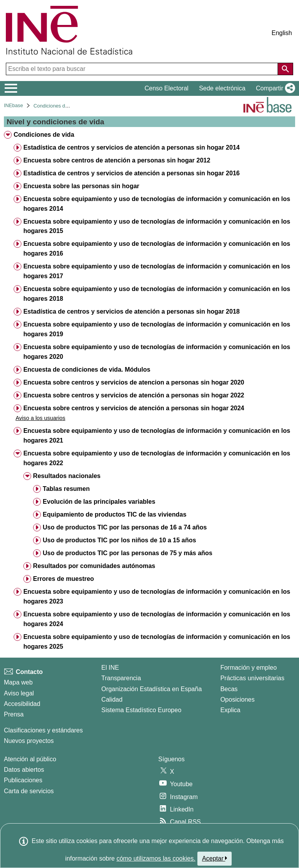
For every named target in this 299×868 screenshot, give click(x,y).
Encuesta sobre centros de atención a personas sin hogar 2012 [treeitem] (117, 160)
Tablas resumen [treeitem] (66, 489)
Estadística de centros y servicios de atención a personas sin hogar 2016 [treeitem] (132, 173)
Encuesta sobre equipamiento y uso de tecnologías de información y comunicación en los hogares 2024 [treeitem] (157, 619)
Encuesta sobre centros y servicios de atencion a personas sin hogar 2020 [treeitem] (134, 382)
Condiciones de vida (56, 106)
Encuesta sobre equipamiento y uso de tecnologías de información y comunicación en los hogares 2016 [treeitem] (157, 249)
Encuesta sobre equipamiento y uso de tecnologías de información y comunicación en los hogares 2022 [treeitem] (157, 458)
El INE (110, 668)
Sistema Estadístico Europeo (141, 710)
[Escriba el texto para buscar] (143, 69)
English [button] (282, 33)
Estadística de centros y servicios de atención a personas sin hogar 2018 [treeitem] (132, 311)
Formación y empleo (249, 668)
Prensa (14, 714)
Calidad (112, 700)
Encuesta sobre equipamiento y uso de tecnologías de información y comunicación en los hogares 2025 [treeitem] (157, 642)
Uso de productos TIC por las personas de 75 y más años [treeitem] (128, 553)
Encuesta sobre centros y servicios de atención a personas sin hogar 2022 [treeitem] (134, 395)
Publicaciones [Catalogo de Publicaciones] (23, 780)
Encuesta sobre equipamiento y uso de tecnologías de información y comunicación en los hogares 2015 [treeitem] (157, 226)
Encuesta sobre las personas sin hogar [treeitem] (81, 186)
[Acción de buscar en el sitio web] (285, 69)
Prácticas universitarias (252, 678)
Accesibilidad (22, 704)
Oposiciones (237, 700)
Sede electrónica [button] (222, 88)
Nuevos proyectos (29, 741)
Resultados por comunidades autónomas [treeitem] (94, 566)
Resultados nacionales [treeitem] (67, 476)
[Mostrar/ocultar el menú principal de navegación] (11, 88)
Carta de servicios (29, 791)
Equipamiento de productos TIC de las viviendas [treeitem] (115, 514)
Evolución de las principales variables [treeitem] (99, 502)
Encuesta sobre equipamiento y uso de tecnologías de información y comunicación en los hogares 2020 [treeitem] (157, 352)
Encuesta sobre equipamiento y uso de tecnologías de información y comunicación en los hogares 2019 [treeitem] (157, 329)
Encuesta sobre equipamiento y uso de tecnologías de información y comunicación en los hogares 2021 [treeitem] (157, 436)
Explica (230, 710)
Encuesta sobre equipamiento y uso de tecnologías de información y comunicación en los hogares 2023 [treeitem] (157, 596)
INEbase (13, 105)
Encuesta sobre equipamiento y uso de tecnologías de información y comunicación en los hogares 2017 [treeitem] (157, 271)
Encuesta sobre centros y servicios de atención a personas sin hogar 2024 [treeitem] (134, 408)
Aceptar (215, 858)
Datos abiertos (24, 770)
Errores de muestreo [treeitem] (64, 579)
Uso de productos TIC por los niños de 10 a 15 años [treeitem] (120, 540)
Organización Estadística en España (151, 689)
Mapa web (18, 682)
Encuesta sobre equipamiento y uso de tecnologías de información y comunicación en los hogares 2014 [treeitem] (157, 204)
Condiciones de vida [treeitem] (44, 135)
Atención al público (30, 759)
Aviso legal (19, 693)
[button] (274, 88)
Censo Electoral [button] (166, 88)
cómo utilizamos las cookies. (156, 858)
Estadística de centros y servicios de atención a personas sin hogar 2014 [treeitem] (132, 147)
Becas (229, 689)
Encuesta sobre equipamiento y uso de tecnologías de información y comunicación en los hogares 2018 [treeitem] (157, 294)
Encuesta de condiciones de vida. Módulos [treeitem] (87, 370)
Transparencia (121, 678)
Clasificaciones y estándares (43, 730)
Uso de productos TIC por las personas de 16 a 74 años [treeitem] (125, 527)
